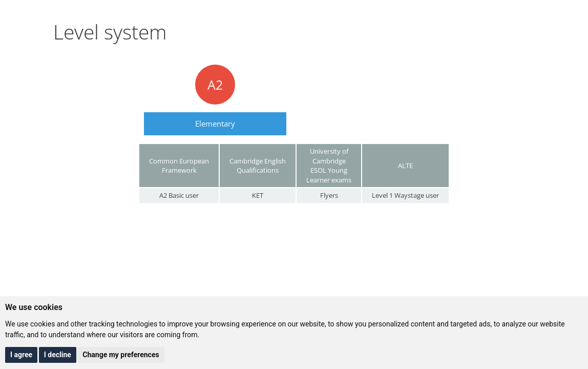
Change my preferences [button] (121, 355)
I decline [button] (58, 355)
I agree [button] (21, 355)
